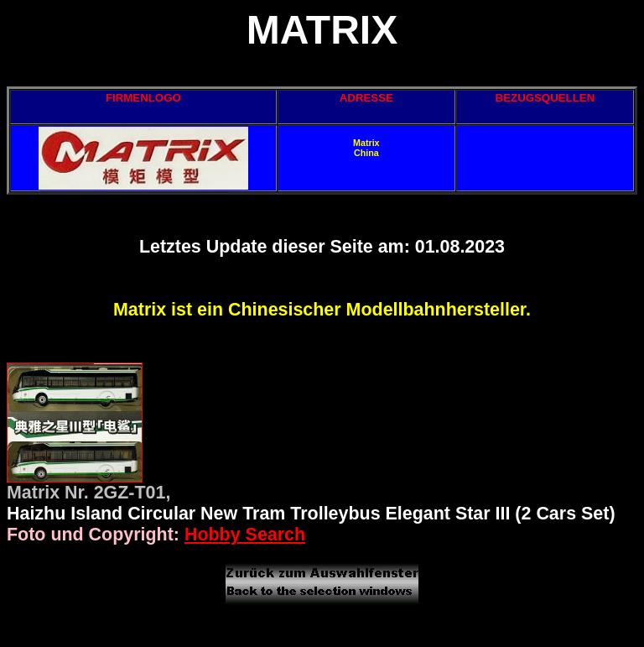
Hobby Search (245, 535)
